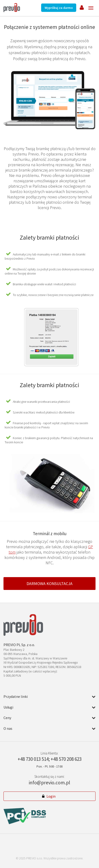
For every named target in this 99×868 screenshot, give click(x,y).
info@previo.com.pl (49, 783)
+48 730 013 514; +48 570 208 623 (50, 759)
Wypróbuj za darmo (59, 8)
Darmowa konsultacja (49, 584)
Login (49, 796)
